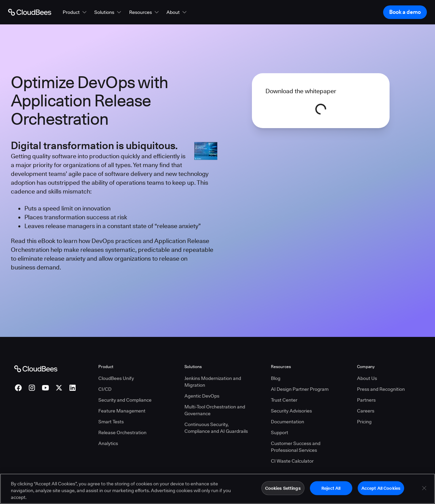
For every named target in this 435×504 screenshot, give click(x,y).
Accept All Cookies (381, 491)
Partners (366, 400)
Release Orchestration (122, 432)
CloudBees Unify (116, 378)
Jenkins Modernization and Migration (213, 382)
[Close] (424, 491)
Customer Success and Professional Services (296, 447)
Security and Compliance (125, 400)
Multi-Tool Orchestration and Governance (215, 410)
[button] (75, 12)
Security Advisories (291, 411)
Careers (366, 411)
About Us (367, 378)
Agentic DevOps (202, 396)
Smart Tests (111, 422)
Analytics (108, 443)
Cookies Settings (283, 491)
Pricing (364, 422)
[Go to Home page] (30, 12)
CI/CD (105, 389)
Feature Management (122, 411)
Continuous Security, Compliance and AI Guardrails (216, 428)
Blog (276, 378)
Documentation (288, 422)
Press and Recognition (381, 389)
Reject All (331, 491)
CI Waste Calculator (292, 461)
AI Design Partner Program (300, 389)
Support (280, 432)
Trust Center (284, 400)
